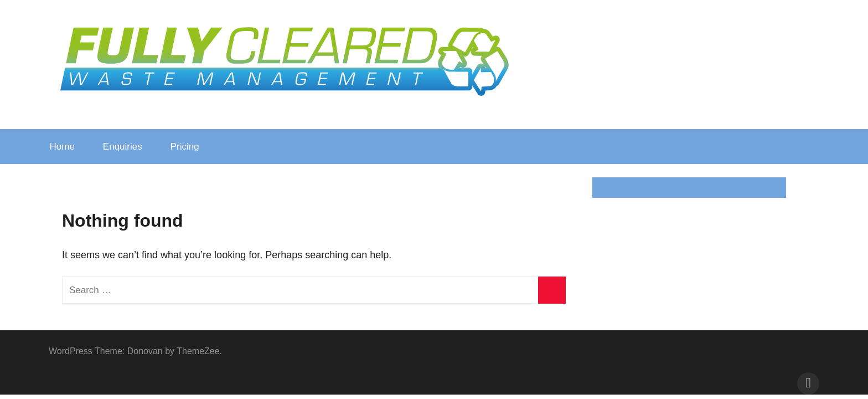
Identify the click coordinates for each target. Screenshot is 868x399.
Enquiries (123, 147)
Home (62, 147)
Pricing (191, 147)
